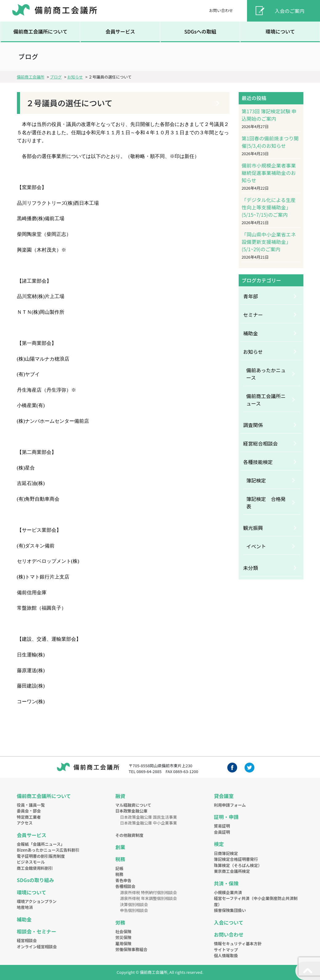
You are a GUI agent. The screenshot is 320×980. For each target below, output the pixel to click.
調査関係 (253, 425)
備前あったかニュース (266, 374)
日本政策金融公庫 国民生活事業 (148, 817)
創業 (120, 847)
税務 (120, 859)
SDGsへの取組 (200, 31)
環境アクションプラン (37, 901)
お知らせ (253, 352)
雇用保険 (123, 944)
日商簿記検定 (226, 853)
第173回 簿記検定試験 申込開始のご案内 (269, 115)
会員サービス (120, 31)
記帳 (119, 868)
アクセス (25, 823)
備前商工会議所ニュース (266, 400)
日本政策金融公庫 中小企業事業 (148, 823)
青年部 (251, 296)
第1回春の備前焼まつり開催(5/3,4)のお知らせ (270, 142)
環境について (280, 31)
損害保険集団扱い (230, 910)
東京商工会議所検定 (232, 871)
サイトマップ (226, 950)
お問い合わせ (221, 10)
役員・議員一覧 (31, 805)
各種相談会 (125, 886)
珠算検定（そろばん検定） (238, 865)
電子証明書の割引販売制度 (41, 856)
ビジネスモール (31, 862)
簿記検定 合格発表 (266, 502)
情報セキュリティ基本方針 (238, 944)
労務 (120, 922)
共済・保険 (226, 883)
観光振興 (253, 528)
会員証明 (222, 832)
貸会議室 (224, 796)
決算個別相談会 (134, 904)
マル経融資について (133, 805)
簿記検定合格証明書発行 (236, 859)
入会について (229, 922)
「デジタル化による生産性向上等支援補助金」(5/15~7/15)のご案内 (269, 207)
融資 (120, 796)
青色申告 (123, 880)
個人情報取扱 (226, 956)
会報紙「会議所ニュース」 (41, 844)
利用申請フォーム (230, 805)
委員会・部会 (29, 811)
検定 (219, 844)
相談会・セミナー (37, 931)
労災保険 (123, 937)
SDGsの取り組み (36, 880)
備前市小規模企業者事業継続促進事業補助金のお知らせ (269, 173)
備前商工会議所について (40, 31)
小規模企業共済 (228, 892)
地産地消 (25, 907)
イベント (256, 546)
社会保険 (123, 932)
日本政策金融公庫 (131, 811)
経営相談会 (27, 940)
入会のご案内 (290, 11)
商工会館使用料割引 (35, 868)
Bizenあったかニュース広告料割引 (48, 850)
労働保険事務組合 (131, 949)
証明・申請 (226, 817)
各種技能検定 (258, 462)
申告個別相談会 (134, 910)
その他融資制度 (129, 835)
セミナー (253, 315)
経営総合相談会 (261, 443)
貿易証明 (222, 826)
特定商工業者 (29, 817)
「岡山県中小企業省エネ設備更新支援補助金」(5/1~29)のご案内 (269, 242)
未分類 (251, 568)
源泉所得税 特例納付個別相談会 (148, 892)
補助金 (251, 333)
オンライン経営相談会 (37, 947)
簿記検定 (256, 480)
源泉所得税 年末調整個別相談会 (148, 898)
